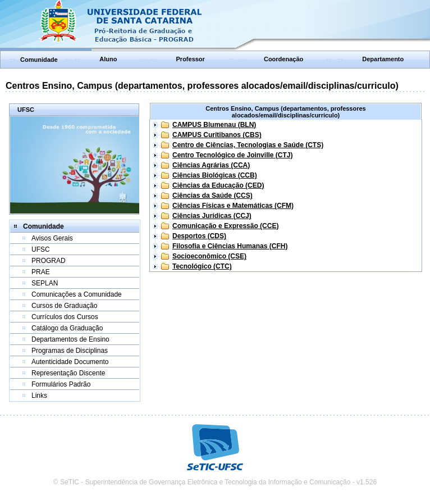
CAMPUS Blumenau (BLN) (214, 125)
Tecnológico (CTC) (202, 266)
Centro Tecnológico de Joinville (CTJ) (232, 155)
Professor (191, 59)
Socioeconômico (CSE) (209, 256)
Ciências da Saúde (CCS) (212, 196)
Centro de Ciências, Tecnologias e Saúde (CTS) (248, 145)
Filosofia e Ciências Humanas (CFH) (230, 246)
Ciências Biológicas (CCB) (215, 175)
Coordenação (283, 59)
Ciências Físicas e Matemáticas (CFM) (233, 206)
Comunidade (39, 60)
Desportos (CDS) (199, 236)
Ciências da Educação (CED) (218, 185)
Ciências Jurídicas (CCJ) (212, 216)
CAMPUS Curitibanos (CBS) (217, 135)
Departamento (383, 59)
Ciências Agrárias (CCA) (211, 165)
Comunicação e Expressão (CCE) (225, 226)
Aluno (108, 59)
